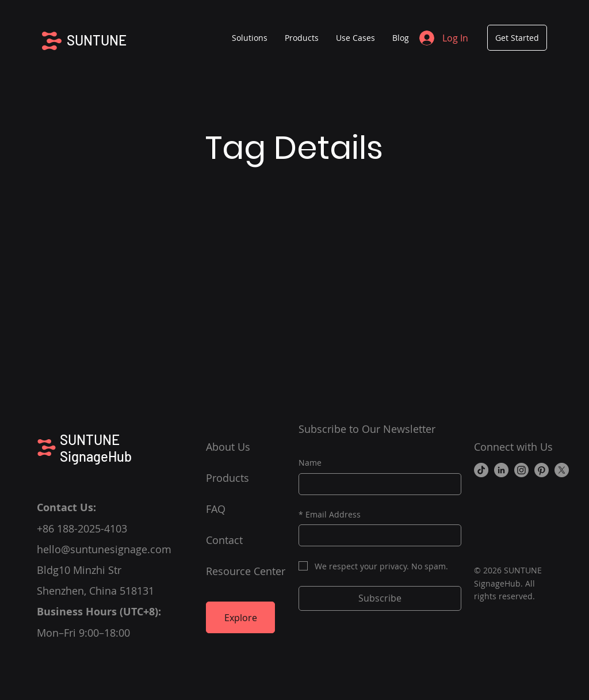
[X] (562, 470)
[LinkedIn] (501, 470)
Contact (224, 540)
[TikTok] (481, 470)
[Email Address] (376, 535)
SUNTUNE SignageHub (96, 448)
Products (227, 478)
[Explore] (240, 617)
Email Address (330, 515)
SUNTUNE (97, 40)
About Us (228, 447)
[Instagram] (521, 470)
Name (310, 463)
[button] (302, 38)
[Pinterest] (542, 470)
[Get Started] (517, 38)
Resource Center (246, 571)
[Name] (376, 484)
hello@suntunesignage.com (104, 549)
